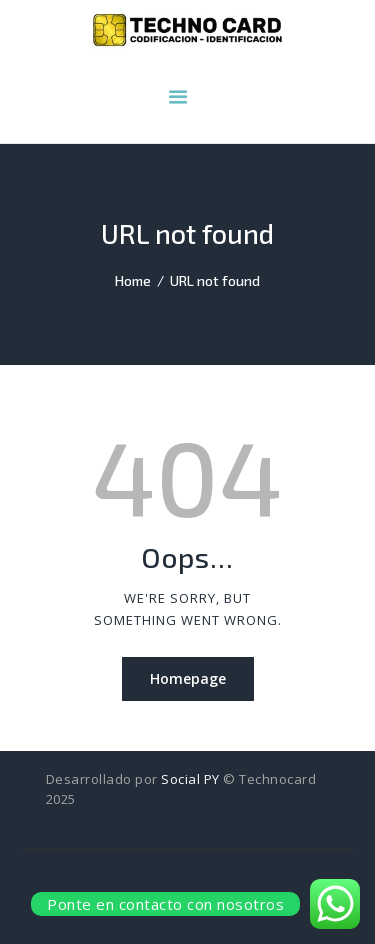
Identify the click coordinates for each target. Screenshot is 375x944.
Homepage (188, 678)
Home (133, 280)
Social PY (190, 779)
